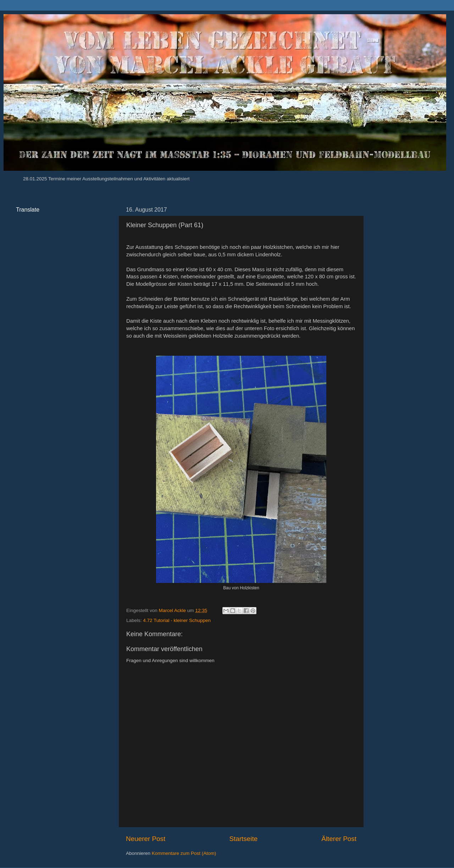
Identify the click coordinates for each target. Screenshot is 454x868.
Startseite (243, 839)
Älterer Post (339, 839)
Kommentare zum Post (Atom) (184, 853)
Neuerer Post (146, 839)
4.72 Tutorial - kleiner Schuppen (177, 620)
